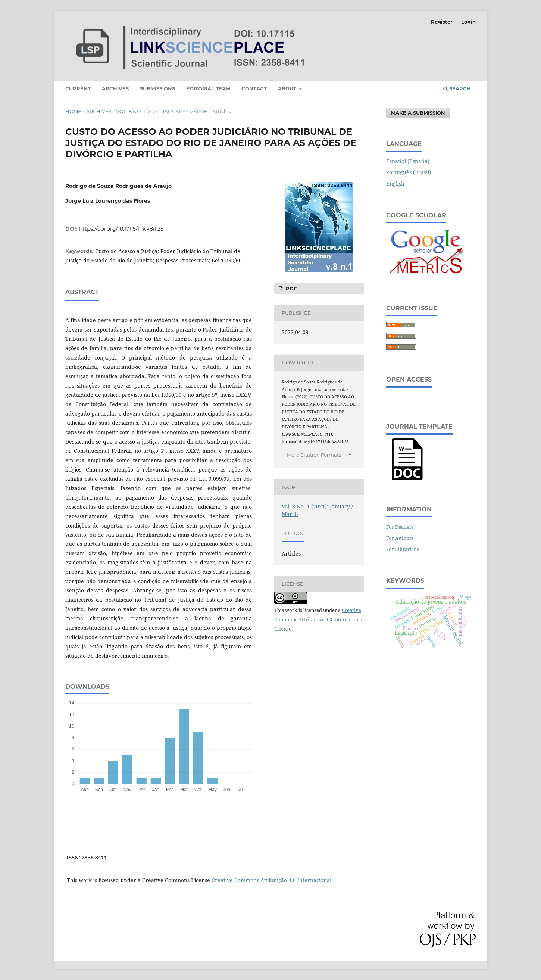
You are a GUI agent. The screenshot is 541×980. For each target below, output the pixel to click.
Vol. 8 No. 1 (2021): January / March (162, 111)
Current (78, 88)
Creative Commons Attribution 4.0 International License (319, 619)
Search (457, 88)
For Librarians (403, 549)
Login (468, 22)
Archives (115, 88)
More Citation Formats (314, 455)
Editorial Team (208, 88)
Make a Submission (418, 113)
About (288, 88)
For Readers (400, 527)
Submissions (157, 88)
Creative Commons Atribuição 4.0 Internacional (271, 880)
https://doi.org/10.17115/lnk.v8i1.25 (121, 229)
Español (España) (408, 161)
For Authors (400, 538)
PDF (290, 289)
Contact (254, 88)
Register (442, 22)
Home (73, 111)
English (395, 183)
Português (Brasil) (409, 172)
